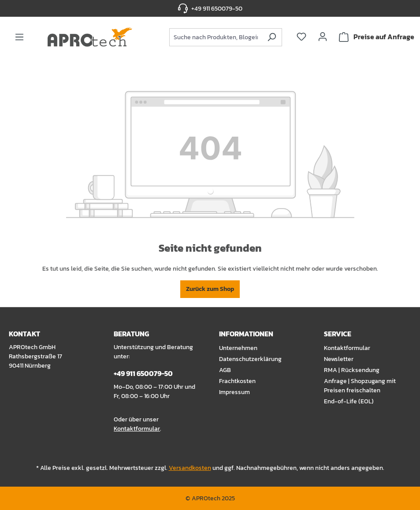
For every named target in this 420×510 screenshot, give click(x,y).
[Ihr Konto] (323, 37)
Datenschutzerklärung (250, 359)
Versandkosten (190, 468)
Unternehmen (238, 348)
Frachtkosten (237, 381)
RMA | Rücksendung (352, 370)
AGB (225, 370)
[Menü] (19, 37)
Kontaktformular (137, 429)
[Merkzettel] (301, 37)
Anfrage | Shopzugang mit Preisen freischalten (360, 386)
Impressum (234, 392)
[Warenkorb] (377, 37)
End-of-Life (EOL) (349, 401)
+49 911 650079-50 (217, 9)
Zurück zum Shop (210, 289)
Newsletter (339, 359)
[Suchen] (272, 37)
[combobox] (216, 37)
